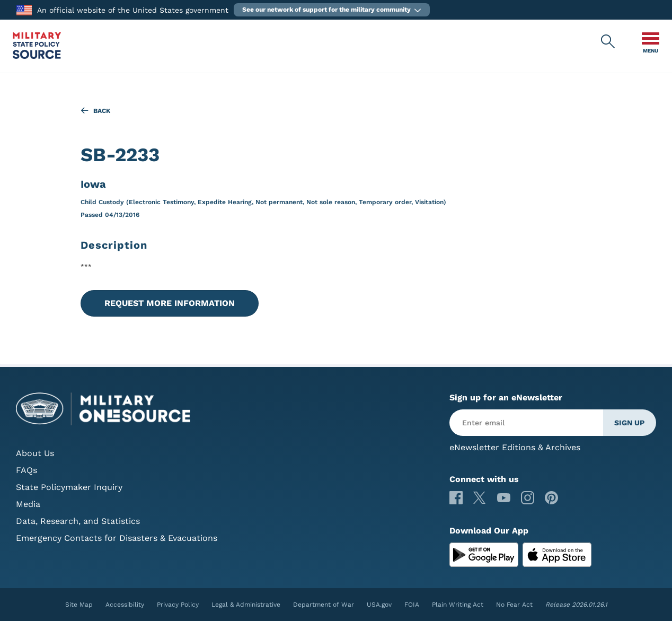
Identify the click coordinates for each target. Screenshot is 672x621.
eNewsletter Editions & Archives (515, 447)
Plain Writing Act (458, 605)
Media (28, 504)
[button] (332, 10)
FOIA (412, 605)
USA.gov (379, 605)
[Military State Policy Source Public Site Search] (608, 42)
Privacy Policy (178, 605)
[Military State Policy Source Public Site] (37, 56)
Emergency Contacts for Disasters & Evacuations (117, 538)
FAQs (26, 470)
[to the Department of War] (24, 9)
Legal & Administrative (246, 605)
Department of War (324, 605)
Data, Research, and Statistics (78, 521)
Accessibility (125, 605)
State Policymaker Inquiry (69, 487)
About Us (35, 453)
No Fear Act (514, 605)
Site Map (79, 605)
